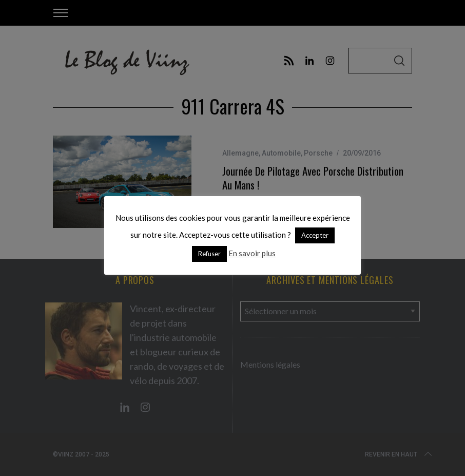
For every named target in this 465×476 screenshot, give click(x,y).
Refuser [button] (209, 254)
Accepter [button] (315, 235)
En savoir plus (252, 253)
